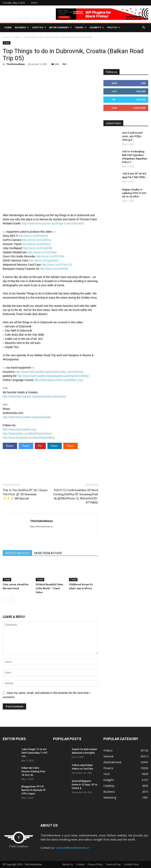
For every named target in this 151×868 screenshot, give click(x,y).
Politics (114, 27)
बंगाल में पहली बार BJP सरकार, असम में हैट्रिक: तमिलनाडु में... (132, 137)
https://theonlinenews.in (41, 526)
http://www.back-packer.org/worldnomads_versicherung (49, 372)
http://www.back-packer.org (19, 429)
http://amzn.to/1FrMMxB (33, 236)
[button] (144, 28)
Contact (80, 864)
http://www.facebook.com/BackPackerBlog (29, 438)
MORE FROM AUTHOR (48, 553)
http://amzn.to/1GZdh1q (36, 240)
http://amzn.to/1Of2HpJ (36, 244)
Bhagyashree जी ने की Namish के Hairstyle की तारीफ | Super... (33, 790)
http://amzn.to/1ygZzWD (43, 260)
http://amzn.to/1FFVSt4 (50, 256)
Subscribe (139, 108)
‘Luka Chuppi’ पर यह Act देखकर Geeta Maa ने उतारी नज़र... (34, 753)
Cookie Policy (131, 864)
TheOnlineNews (16, 64)
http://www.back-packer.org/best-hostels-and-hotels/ (34, 396)
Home (34, 3)
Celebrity (97, 27)
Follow (141, 91)
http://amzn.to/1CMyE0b (37, 248)
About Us (68, 864)
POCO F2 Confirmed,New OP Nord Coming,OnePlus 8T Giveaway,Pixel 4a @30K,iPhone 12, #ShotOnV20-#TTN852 (76, 496)
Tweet (26, 446)
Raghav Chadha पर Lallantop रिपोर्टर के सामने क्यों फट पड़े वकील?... (134, 193)
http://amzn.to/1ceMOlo (54, 269)
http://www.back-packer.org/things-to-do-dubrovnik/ (53, 223)
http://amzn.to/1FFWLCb (57, 265)
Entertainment (60, 27)
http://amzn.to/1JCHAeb (42, 252)
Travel (81, 27)
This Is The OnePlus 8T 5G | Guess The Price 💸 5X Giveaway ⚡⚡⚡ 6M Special (25, 494)
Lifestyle (39, 27)
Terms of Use (113, 864)
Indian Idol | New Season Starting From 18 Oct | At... (33, 771)
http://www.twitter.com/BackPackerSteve (27, 434)
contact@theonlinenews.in (72, 848)
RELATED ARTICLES (17, 553)
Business (22, 27)
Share (10, 446)
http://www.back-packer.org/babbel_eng (58, 380)
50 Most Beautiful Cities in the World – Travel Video (49, 588)
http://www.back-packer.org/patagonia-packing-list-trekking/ (53, 376)
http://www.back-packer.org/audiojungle (27, 417)
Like (143, 83)
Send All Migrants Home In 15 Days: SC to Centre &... (85, 785)
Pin (40, 446)
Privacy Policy (95, 864)
